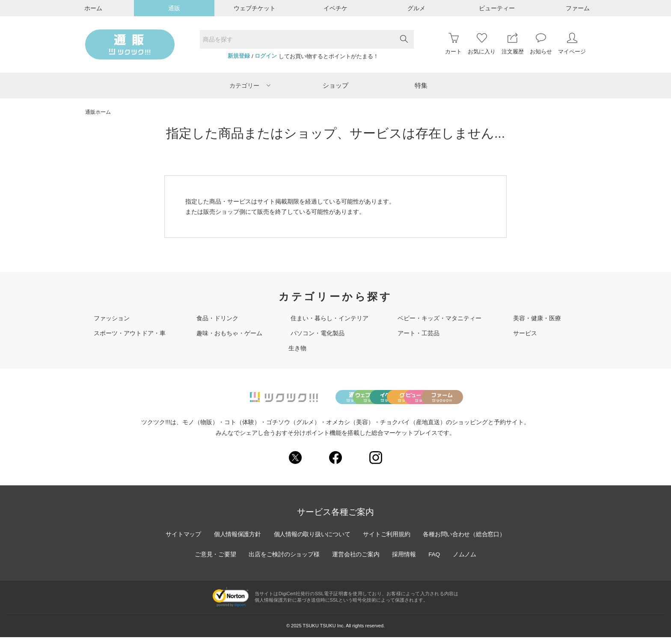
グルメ (416, 8)
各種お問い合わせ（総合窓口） (466, 541)
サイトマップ (181, 541)
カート (453, 44)
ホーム (93, 8)
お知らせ (541, 44)
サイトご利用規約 (387, 541)
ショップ (335, 85)
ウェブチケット (255, 8)
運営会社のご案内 (356, 561)
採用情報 (405, 561)
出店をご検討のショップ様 (283, 561)
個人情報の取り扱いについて (312, 541)
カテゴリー (250, 86)
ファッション (112, 318)
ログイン (266, 56)
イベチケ (335, 8)
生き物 (297, 348)
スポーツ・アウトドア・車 (130, 333)
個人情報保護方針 (236, 541)
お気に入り (482, 44)
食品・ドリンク (217, 318)
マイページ (572, 44)
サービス (525, 333)
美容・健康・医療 (537, 318)
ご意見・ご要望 (214, 561)
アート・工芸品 (419, 333)
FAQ (436, 561)
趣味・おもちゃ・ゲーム (229, 333)
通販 (174, 8)
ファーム (578, 8)
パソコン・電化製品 (318, 333)
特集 (421, 85)
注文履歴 (513, 44)
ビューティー (497, 8)
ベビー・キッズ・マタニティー (439, 318)
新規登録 (239, 56)
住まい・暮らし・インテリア (330, 318)
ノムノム (466, 561)
